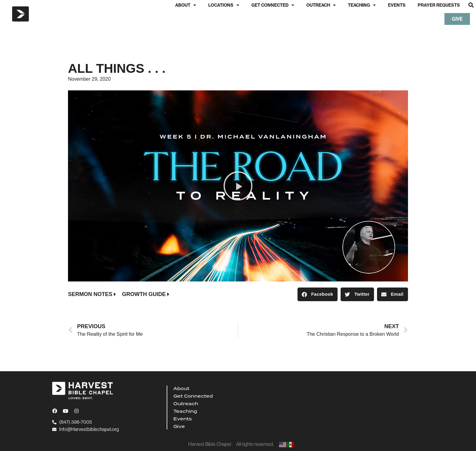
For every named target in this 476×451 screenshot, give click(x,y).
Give (179, 426)
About (186, 5)
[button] (471, 5)
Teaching (362, 5)
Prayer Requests (439, 5)
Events (397, 5)
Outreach (321, 5)
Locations (224, 5)
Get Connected (273, 5)
